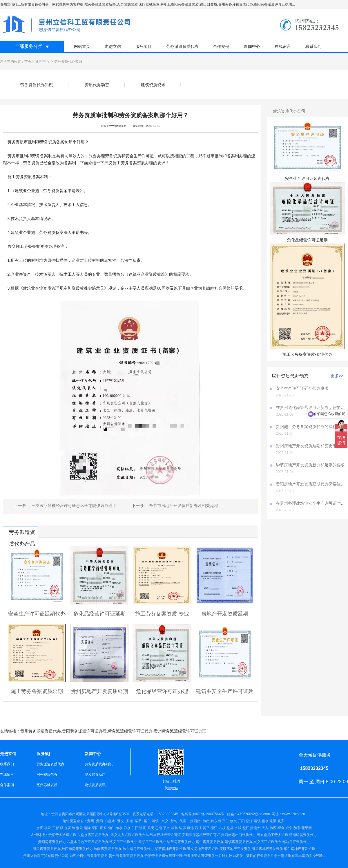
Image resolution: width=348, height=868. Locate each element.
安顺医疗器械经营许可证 (201, 835)
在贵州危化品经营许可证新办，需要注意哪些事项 (310, 407)
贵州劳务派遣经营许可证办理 (180, 731)
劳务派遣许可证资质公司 (203, 856)
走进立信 (113, 46)
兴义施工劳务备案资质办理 (129, 163)
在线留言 (283, 46)
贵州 (90, 821)
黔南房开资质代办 (108, 849)
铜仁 (147, 821)
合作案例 (221, 46)
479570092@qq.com (254, 814)
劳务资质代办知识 (37, 85)
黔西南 (195, 821)
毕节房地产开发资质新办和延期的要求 (310, 465)
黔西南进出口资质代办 (239, 835)
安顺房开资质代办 (152, 842)
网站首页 (82, 46)
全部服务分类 (29, 46)
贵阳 (99, 821)
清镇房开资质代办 (239, 842)
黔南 (206, 821)
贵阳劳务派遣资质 (54, 835)
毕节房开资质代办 (181, 842)
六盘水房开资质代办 (93, 835)
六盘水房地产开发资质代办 (88, 842)
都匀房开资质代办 (296, 842)
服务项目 (144, 46)
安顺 (130, 821)
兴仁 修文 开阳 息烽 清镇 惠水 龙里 (249, 821)
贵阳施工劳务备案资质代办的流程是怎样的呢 (310, 427)
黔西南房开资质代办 (77, 849)
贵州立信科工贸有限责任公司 (46, 856)
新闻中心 (252, 46)
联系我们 (313, 46)
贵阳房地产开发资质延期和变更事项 (308, 446)
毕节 (138, 821)
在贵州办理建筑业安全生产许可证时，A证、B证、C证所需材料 (310, 503)
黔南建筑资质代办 (303, 835)
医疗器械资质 (47, 785)
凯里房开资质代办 (47, 849)
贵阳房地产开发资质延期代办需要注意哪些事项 (310, 484)
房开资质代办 (47, 775)
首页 (28, 62)
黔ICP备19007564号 (208, 814)
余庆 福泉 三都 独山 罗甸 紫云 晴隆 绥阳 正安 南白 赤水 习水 (84, 828)
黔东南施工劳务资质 (273, 835)
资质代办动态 (97, 85)
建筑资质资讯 (153, 85)
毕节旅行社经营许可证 (164, 835)
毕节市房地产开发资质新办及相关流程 (183, 506)
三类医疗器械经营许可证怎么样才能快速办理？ (73, 506)
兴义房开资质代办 (267, 842)
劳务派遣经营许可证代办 (130, 731)
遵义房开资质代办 (123, 842)
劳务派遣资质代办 (182, 46)
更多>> (337, 376)
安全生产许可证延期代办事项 (302, 388)
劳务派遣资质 (97, 856)
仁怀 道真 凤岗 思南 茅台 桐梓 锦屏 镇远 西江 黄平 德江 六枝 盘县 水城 (186, 828)
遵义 (121, 821)
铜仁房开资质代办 (210, 842)
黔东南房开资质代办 (138, 849)
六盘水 (110, 821)
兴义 (165, 821)
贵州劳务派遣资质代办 (41, 731)
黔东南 (216, 821)
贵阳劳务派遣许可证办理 (84, 731)
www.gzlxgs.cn (118, 126)
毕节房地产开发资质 (171, 849)
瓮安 (281, 821)
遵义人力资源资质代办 (128, 835)
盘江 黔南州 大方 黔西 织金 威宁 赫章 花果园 (277, 828)
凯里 (183, 821)
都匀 (174, 821)
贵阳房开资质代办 (52, 842)
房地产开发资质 (206, 849)
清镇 (155, 821)
